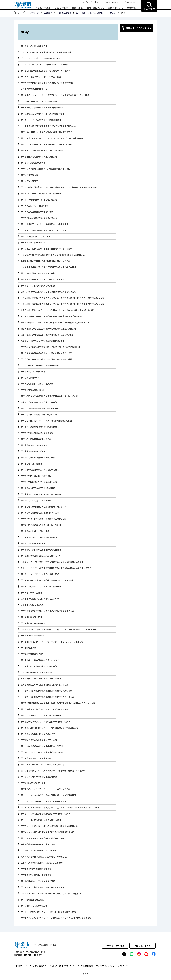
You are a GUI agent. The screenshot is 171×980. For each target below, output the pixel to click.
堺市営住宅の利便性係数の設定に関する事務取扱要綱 (44, 519)
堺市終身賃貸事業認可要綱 (32, 390)
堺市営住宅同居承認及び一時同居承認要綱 (39, 482)
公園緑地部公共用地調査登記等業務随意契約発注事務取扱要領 (47, 335)
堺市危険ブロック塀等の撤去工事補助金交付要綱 (42, 150)
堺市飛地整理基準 (28, 648)
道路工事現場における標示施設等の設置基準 (40, 599)
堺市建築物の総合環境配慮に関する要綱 (38, 273)
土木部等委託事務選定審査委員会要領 (37, 672)
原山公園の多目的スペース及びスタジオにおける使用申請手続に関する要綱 (53, 771)
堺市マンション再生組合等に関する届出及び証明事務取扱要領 (47, 832)
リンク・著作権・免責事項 (36, 966)
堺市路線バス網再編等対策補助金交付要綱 (39, 740)
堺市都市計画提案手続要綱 (32, 636)
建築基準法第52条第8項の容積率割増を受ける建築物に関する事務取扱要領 (53, 255)
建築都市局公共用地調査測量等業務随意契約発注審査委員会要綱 (48, 267)
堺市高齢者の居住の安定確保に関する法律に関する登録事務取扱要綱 (50, 347)
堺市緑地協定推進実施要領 (32, 900)
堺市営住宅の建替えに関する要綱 (35, 531)
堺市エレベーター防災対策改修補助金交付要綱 (41, 120)
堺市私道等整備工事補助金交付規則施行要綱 (40, 365)
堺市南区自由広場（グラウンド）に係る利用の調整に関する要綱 (48, 912)
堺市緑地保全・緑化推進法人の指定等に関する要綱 (43, 887)
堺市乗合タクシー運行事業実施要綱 (36, 758)
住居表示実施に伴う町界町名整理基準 (37, 384)
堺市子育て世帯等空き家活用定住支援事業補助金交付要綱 (45, 814)
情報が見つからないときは (139, 28)
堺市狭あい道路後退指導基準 (33, 163)
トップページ (33, 13)
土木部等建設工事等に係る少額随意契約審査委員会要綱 (45, 685)
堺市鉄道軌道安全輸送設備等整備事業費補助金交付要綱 (45, 709)
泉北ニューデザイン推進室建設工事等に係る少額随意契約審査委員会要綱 (52, 562)
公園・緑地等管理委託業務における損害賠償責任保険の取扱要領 (48, 292)
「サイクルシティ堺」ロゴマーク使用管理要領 (41, 58)
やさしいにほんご (129, 2)
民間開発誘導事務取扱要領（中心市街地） (39, 850)
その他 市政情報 (64, 13)
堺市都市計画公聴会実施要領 (33, 623)
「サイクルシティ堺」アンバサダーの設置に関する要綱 (44, 65)
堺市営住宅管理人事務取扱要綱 (34, 445)
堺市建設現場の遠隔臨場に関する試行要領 (39, 218)
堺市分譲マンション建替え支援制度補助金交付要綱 (43, 838)
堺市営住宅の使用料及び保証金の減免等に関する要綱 (44, 507)
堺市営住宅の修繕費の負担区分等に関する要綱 (41, 525)
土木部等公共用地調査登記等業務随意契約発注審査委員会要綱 (47, 697)
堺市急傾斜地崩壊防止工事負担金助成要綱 (39, 101)
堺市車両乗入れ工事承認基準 (33, 372)
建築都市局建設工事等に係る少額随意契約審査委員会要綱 (45, 261)
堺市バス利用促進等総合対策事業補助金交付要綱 (42, 746)
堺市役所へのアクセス (115, 946)
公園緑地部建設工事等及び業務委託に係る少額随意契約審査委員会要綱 (51, 316)
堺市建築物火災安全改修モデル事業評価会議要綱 (42, 108)
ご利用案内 (18, 966)
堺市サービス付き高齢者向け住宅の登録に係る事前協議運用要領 (48, 795)
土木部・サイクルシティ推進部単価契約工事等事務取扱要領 (46, 52)
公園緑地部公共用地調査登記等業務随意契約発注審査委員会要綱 (48, 329)
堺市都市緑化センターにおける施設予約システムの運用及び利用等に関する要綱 (55, 95)
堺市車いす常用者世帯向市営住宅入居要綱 (39, 200)
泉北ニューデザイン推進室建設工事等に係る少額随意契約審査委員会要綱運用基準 (56, 568)
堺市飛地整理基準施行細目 (32, 654)
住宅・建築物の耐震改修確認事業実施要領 (39, 402)
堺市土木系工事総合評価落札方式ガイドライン (41, 660)
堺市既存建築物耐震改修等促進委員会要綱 (39, 157)
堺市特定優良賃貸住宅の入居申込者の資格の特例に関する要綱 (47, 611)
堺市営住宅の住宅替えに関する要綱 (36, 501)
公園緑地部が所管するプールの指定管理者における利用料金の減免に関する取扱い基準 (58, 310)
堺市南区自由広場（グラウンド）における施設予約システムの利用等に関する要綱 (56, 918)
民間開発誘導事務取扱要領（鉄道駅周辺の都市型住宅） (45, 857)
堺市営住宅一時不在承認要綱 (33, 451)
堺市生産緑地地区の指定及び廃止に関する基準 (41, 556)
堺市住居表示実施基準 (30, 378)
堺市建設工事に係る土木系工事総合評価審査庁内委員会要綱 (46, 249)
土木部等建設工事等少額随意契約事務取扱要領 (41, 679)
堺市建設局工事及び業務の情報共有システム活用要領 (44, 230)
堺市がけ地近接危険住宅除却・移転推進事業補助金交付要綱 (46, 144)
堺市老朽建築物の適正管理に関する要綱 (38, 881)
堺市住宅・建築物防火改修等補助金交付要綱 (40, 427)
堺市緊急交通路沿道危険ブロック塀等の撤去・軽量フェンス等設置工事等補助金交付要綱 (59, 187)
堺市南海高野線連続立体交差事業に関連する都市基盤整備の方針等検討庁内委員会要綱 (58, 703)
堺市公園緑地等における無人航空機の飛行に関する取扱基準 (46, 132)
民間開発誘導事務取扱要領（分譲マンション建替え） (44, 863)
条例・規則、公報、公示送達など (90, 13)
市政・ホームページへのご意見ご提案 (79, 966)
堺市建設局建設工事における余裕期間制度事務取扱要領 (45, 224)
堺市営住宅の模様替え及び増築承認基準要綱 (40, 513)
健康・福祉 (77, 8)
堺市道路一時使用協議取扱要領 (34, 46)
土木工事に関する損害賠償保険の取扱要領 (39, 666)
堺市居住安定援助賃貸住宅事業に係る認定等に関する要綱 (45, 71)
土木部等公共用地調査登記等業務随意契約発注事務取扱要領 (46, 691)
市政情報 (131, 8)
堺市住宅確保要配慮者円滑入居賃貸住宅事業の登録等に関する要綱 (49, 396)
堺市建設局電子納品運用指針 (33, 243)
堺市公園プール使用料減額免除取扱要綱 (38, 286)
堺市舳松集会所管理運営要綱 (33, 543)
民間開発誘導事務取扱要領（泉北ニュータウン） (42, 844)
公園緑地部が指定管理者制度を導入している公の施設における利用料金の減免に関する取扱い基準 (63, 304)
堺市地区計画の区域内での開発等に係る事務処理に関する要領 (47, 580)
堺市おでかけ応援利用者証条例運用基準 (38, 734)
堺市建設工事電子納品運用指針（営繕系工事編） (42, 77)
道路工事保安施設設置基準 (32, 605)
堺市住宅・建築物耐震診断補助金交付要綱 (39, 415)
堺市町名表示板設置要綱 (31, 593)
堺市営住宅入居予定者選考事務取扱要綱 (38, 488)
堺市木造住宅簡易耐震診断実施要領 (36, 869)
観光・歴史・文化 (95, 8)
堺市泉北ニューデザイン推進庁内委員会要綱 (40, 574)
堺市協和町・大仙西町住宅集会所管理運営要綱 (41, 550)
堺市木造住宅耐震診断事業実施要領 (36, 875)
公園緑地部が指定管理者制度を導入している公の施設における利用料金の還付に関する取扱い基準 (63, 298)
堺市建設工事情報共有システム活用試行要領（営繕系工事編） (47, 83)
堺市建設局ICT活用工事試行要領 (35, 206)
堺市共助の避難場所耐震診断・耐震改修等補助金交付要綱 (45, 169)
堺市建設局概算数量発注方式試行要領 (37, 212)
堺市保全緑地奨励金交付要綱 (33, 783)
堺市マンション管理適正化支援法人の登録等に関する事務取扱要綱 (49, 826)
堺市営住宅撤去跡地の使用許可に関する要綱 (40, 470)
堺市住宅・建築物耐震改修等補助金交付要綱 (40, 408)
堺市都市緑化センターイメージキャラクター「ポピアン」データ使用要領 (52, 642)
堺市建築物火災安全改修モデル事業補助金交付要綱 (43, 114)
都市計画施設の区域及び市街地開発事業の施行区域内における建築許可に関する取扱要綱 (59, 630)
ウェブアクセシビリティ (105, 966)
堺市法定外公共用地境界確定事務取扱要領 (39, 777)
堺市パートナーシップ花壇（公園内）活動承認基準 (43, 765)
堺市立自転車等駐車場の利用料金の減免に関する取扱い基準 (46, 359)
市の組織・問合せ (142, 946)
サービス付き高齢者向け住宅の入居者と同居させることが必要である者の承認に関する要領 (60, 808)
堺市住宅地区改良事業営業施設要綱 (36, 439)
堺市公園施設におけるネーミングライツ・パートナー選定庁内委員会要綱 (52, 138)
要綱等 (113, 13)
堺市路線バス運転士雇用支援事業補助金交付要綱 (42, 752)
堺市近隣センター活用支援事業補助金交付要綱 (41, 194)
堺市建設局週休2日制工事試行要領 (36, 237)
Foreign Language (111, 2)
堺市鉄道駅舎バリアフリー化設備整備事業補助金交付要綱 (45, 722)
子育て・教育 (61, 8)
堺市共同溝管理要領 (29, 181)
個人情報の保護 (55, 966)
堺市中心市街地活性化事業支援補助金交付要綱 (41, 586)
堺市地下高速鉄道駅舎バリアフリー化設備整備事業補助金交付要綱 (49, 728)
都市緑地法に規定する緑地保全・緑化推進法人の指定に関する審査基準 (51, 894)
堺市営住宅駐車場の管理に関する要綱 (37, 433)
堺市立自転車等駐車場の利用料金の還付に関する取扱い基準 (46, 353)
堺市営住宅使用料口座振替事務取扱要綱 (38, 458)
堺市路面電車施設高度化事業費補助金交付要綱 (41, 715)
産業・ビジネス (115, 8)
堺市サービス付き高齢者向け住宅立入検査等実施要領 (44, 801)
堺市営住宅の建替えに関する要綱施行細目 (39, 537)
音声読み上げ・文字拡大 (91, 2)
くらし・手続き (43, 8)
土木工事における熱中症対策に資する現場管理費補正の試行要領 (48, 126)
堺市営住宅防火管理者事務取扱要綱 (36, 476)
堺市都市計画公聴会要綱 (31, 617)
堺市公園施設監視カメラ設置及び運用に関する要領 (43, 279)
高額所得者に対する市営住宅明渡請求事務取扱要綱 (43, 341)
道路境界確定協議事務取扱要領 (34, 89)
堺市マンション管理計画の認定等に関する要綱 (41, 820)
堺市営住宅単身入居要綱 (31, 464)
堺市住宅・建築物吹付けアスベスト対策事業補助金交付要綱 (46, 421)
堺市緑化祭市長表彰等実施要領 (34, 906)
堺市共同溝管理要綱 (29, 175)
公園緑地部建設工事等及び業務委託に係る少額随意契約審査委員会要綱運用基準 (55, 322)
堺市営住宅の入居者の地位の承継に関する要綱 (41, 494)
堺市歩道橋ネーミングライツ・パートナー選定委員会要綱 (45, 789)
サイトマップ (123, 966)
